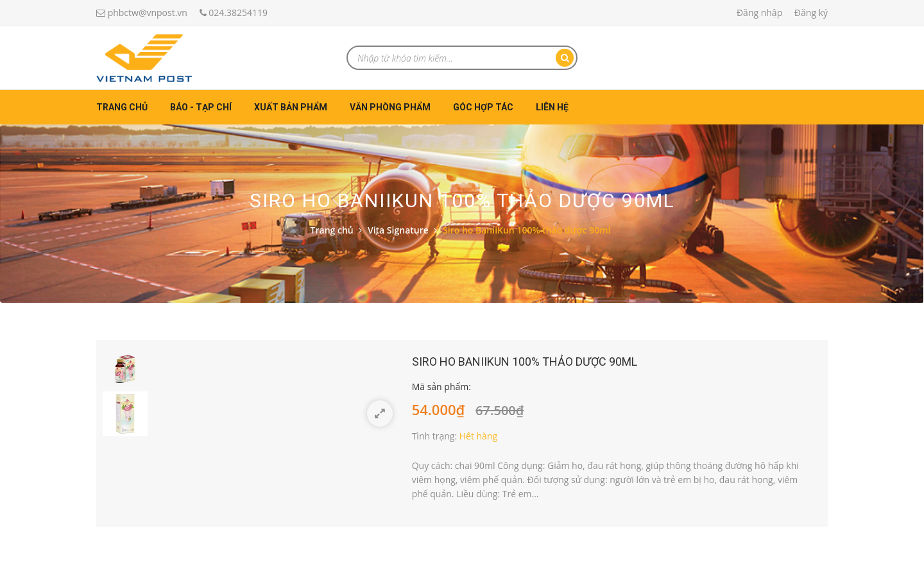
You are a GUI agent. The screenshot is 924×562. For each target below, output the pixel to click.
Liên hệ (552, 107)
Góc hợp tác (483, 107)
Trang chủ (122, 107)
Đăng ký (811, 13)
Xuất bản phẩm (291, 107)
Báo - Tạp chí (201, 107)
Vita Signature (398, 230)
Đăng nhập (759, 13)
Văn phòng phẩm (390, 107)
